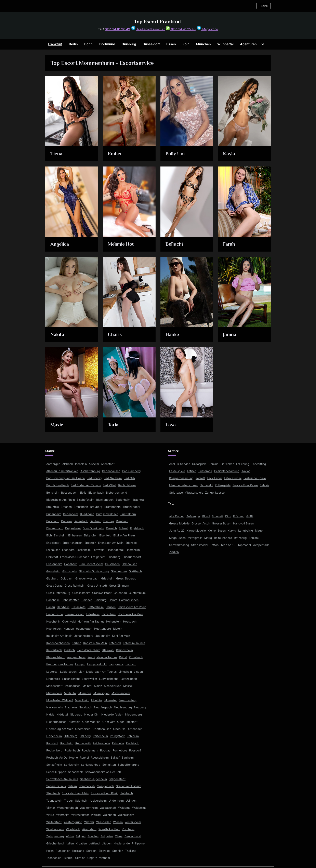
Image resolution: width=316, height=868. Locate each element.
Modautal (70, 693)
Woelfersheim (55, 829)
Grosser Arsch (201, 523)
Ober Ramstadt (127, 722)
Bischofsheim (85, 500)
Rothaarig (240, 538)
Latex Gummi (233, 478)
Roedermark (90, 750)
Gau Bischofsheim (91, 564)
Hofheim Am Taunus (91, 621)
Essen (171, 44)
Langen (80, 664)
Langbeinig (246, 530)
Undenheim (116, 800)
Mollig (208, 538)
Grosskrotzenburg (58, 593)
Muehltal (97, 700)
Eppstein (90, 543)
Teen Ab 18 (228, 545)
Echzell (123, 528)
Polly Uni (176, 154)
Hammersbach (129, 600)
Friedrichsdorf (132, 557)
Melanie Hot (122, 244)
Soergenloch (106, 786)
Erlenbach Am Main (111, 543)
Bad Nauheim (113, 478)
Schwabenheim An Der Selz (103, 772)
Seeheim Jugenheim (93, 779)
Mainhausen (73, 686)
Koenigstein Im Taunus (102, 657)
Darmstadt (81, 521)
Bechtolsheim (127, 485)
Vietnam (104, 858)
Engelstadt (53, 543)
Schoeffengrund (129, 765)
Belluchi (175, 244)
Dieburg (109, 521)
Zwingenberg (55, 836)
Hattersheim (96, 607)
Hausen (111, 607)
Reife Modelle (223, 538)
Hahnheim (53, 600)
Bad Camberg (131, 471)
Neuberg (140, 707)
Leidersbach (68, 672)
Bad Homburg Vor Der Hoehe (65, 478)
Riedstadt (132, 743)
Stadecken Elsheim (129, 786)
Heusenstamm (75, 614)
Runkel (84, 757)
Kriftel (123, 657)
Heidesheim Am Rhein (132, 607)
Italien (70, 843)
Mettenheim (54, 693)
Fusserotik (205, 471)
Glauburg (52, 578)
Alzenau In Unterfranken (62, 471)
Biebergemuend (117, 492)
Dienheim (122, 521)
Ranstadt (52, 743)
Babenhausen (111, 471)
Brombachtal (113, 507)
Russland (78, 851)
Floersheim (133, 550)
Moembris (85, 693)
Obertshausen (102, 729)
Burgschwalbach (107, 514)
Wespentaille (261, 545)
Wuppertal (225, 44)
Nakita (58, 335)
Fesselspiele (177, 471)
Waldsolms (139, 808)
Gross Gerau (54, 585)
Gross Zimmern (119, 585)
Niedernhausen (56, 722)
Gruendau (120, 593)
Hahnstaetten (70, 600)
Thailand (131, 851)
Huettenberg (103, 629)
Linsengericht (71, 679)
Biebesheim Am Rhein (61, 500)
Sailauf (115, 757)
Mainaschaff (54, 686)
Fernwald (99, 550)
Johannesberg (84, 636)
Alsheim (94, 464)
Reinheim (118, 743)
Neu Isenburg (123, 707)
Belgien (81, 836)
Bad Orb (129, 478)
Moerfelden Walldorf (60, 700)
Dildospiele (199, 464)
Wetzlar (89, 822)
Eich (49, 535)
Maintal (87, 686)
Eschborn (68, 550)
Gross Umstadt (97, 585)
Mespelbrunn (113, 686)
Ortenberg (71, 736)
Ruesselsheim (100, 757)
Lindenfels (53, 679)
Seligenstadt (117, 779)
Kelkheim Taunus (134, 643)
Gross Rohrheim (75, 585)
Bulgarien (107, 836)
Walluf (50, 815)
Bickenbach (96, 492)
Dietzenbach (55, 528)
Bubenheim (54, 514)
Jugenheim (103, 636)
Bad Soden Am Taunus (86, 485)
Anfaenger (193, 516)
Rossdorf (135, 750)
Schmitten (109, 765)
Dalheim (66, 521)
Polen (50, 851)
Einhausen (75, 535)
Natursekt (206, 485)
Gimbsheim (70, 571)
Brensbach (81, 507)
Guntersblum (137, 593)
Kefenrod (115, 643)
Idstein (118, 629)
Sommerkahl (87, 786)
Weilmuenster (80, 815)
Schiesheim (71, 765)
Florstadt (52, 557)
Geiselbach (112, 564)
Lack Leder (214, 478)
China (119, 836)
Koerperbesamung (181, 478)
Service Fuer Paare (245, 485)
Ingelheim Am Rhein (59, 636)
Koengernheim (76, 657)
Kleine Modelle (196, 530)
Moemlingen (101, 693)
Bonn (88, 44)
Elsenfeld (105, 535)
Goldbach (67, 578)
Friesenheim (54, 564)
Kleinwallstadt (55, 657)
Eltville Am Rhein (124, 535)
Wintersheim (133, 822)
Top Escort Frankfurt (158, 22)
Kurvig (232, 530)
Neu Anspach (103, 707)
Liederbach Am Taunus (101, 672)
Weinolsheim (126, 815)
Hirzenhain (109, 614)
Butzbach (53, 521)
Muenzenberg (128, 700)
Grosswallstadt (102, 593)
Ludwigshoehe (109, 679)
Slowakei (104, 851)
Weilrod (96, 815)
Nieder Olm (92, 714)
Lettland (94, 843)
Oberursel (120, 729)
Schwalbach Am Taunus (62, 779)
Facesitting (259, 464)
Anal (172, 464)
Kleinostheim (124, 650)
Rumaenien (63, 851)
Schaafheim (54, 765)
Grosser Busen (222, 523)
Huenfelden (54, 629)
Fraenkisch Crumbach (75, 557)
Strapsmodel (200, 545)
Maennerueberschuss (183, 485)
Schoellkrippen (56, 772)
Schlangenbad (91, 765)
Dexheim (96, 521)
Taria (113, 425)
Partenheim (100, 736)
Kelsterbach (54, 650)
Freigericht (98, 557)
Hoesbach (130, 621)
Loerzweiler (89, 679)
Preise (264, 6)
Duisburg (129, 44)
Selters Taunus (56, 786)
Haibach (87, 600)
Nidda (50, 714)
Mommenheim (121, 693)
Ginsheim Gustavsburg (94, 571)
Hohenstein (114, 621)
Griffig (250, 516)
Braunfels (52, 507)
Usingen (131, 800)
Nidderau (76, 714)
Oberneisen (83, 729)
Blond (206, 516)
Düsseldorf (151, 44)
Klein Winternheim (89, 650)
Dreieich (111, 528)
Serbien (91, 851)
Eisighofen (90, 535)
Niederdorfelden (112, 714)
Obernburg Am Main (60, 729)
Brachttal (138, 500)
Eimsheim (60, 535)
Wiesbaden (104, 822)
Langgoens (116, 664)
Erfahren (239, 516)
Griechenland (55, 843)
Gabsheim (71, 564)
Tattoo (214, 545)
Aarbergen (53, 464)
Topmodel (244, 545)
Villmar (51, 808)
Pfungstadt (117, 736)
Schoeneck (75, 772)
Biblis (83, 492)
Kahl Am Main (121, 636)
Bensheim (53, 492)
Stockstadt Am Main (75, 793)
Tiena (57, 154)
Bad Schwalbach (57, 485)
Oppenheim (54, 736)
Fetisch (192, 471)
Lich (81, 672)
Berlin (73, 44)
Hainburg (101, 600)
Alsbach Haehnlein (75, 464)
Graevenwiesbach (87, 578)
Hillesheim (93, 614)
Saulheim (128, 757)
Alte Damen (177, 516)
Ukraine (80, 858)
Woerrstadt (89, 829)
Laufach (131, 664)
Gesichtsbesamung (227, 471)
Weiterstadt (54, 822)
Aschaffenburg (90, 471)
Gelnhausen (129, 564)
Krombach (136, 657)
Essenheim (84, 550)
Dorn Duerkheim (93, 528)
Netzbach (85, 707)
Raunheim (67, 743)
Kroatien (81, 843)
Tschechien (54, 858)
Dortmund (107, 44)
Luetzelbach (129, 679)
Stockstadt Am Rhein (104, 793)
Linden (138, 672)
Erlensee (131, 543)
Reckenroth (83, 743)
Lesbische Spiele (255, 478)
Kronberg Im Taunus (60, 664)
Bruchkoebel (132, 507)
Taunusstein (54, 800)
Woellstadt (73, 829)
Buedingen (87, 514)
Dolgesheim (73, 528)
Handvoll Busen (243, 523)
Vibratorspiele (194, 492)
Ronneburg (120, 750)
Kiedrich (69, 650)
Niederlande (122, 843)
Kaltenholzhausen (58, 643)
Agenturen (248, 44)
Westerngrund (73, 822)
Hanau (51, 607)
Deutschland (133, 836)
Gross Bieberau (126, 578)
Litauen (107, 843)
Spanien (118, 851)
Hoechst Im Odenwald (61, 621)
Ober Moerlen (91, 722)
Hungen (69, 629)
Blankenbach (105, 500)
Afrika (70, 836)
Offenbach (135, 729)
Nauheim (71, 707)
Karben (76, 643)
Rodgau (105, 750)
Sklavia (265, 485)
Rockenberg (54, 750)
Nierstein (74, 722)
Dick (228, 516)
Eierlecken (227, 464)
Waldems (124, 808)
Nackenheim (55, 707)
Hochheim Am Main (130, 614)
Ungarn (92, 858)
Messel (128, 686)
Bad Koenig (94, 478)
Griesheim (108, 578)
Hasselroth (78, 607)
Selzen (72, 786)
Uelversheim (98, 800)
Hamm (113, 600)
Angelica (60, 244)
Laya (171, 425)
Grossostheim (81, 593)
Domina (214, 464)
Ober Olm (109, 722)
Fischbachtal (115, 550)
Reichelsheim (101, 743)
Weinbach (109, 815)
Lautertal (52, 672)
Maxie (57, 425)
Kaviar (246, 471)
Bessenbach (69, 492)
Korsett (200, 478)
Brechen (66, 507)
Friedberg (114, 557)
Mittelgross (195, 538)
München (203, 44)
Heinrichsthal (55, 614)
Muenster (111, 700)
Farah (229, 244)
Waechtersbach (67, 808)
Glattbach (135, 571)
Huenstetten (84, 629)
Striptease (176, 492)
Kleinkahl (108, 650)
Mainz (98, 686)
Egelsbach (137, 528)
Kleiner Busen (217, 530)
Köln (186, 44)
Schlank (254, 538)
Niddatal (62, 714)
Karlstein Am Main (95, 643)
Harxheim (63, 607)
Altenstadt (108, 464)
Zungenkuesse (215, 492)
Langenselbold (97, 664)
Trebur (69, 800)
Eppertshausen (73, 543)
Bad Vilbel (109, 485)
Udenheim (82, 800)
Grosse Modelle (179, 523)
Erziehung (243, 464)
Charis (115, 335)
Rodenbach (72, 750)
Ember (115, 154)
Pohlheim (133, 736)
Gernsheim (53, 571)
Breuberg (96, 507)
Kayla (229, 154)
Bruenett (218, 516)
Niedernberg (134, 714)
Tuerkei (68, 858)
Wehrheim (63, 815)
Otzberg (85, 736)
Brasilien (93, 836)
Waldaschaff (108, 808)
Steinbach (53, 793)
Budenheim (71, 514)
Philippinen (139, 843)
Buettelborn (128, 514)
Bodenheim (123, 500)
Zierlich (174, 552)
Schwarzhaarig (179, 545)
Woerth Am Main (109, 829)
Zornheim (128, 829)
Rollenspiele (223, 485)
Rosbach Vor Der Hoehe (62, 757)
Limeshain (125, 672)
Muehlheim (82, 700)
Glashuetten (119, 571)
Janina (230, 335)
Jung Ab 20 (177, 530)
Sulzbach (127, 793)
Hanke (173, 335)
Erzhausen (53, 550)
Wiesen (118, 822)
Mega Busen (177, 538)
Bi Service (183, 464)
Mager (259, 530)
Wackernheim (89, 808)
